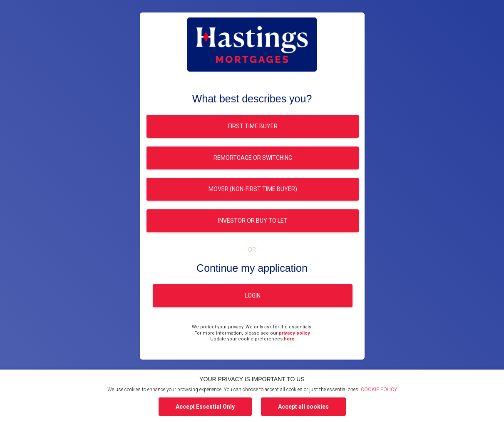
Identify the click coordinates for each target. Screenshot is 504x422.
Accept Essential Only (205, 407)
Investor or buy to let (252, 221)
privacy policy (294, 333)
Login (253, 295)
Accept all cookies (303, 407)
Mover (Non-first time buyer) (252, 189)
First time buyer (252, 126)
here (289, 339)
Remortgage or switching (252, 158)
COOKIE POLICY (379, 390)
